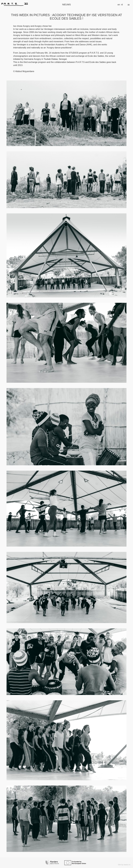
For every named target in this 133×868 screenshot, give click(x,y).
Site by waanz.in (124, 865)
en (119, 5)
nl (122, 5)
